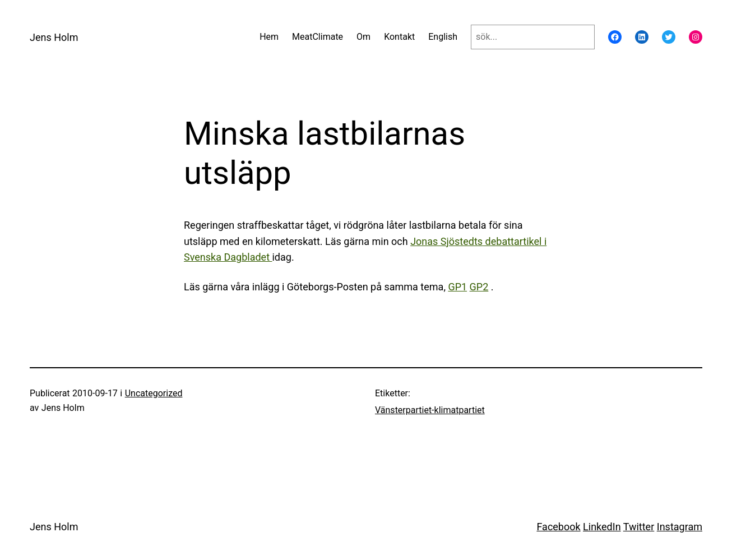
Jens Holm (54, 37)
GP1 (457, 287)
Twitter (639, 527)
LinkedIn (602, 527)
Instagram (680, 527)
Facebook (558, 527)
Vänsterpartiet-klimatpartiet (430, 410)
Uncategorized (154, 393)
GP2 (479, 287)
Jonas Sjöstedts (446, 241)
